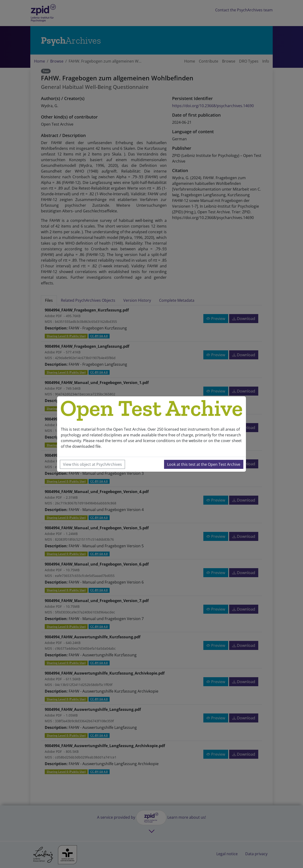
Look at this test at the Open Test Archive (204, 464)
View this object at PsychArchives (92, 464)
